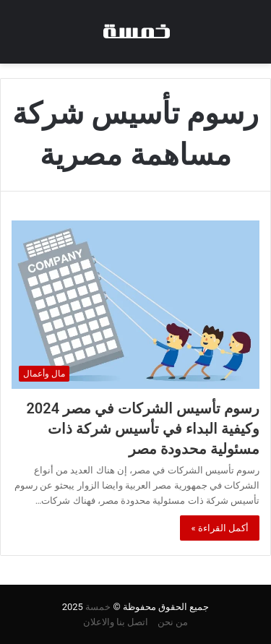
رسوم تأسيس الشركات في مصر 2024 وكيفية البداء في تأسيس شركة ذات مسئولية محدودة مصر (143, 429)
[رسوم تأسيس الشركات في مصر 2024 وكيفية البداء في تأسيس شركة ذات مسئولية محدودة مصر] (135, 305)
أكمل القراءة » (220, 528)
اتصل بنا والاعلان (116, 622)
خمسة (98, 607)
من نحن (173, 622)
